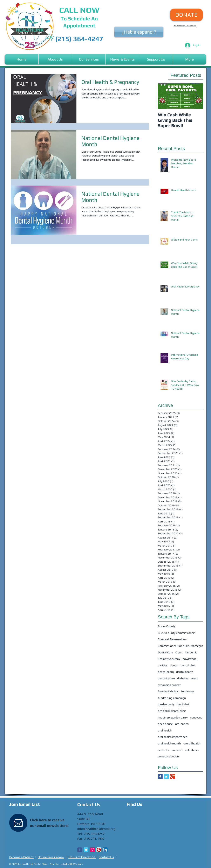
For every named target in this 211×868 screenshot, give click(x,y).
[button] (55, 59)
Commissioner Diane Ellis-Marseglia (181, 646)
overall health (192, 743)
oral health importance (172, 737)
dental (174, 665)
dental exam (166, 672)
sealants (163, 750)
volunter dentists (169, 756)
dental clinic (188, 665)
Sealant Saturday (169, 659)
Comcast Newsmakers (172, 639)
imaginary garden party (173, 717)
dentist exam (166, 678)
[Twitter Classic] (86, 850)
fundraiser (188, 691)
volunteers (192, 750)
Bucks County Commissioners (177, 633)
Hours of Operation (82, 857)
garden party (166, 704)
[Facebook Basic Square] (160, 777)
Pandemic (191, 652)
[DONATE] (186, 15)
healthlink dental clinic (172, 711)
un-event (177, 750)
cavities (163, 665)
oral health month (169, 743)
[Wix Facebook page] (80, 850)
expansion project (169, 685)
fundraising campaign (172, 698)
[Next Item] (197, 96)
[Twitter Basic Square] (166, 777)
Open (179, 652)
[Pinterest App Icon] (99, 850)
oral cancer (182, 724)
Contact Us (106, 857)
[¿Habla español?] (139, 32)
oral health (165, 730)
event (194, 678)
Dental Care (165, 652)
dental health (185, 672)
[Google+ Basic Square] (173, 777)
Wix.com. (78, 864)
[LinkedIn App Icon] (105, 850)
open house (165, 724)
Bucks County (167, 626)
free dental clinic (168, 691)
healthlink (183, 704)
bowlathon (190, 659)
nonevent (196, 717)
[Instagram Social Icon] (92, 850)
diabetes (183, 678)
